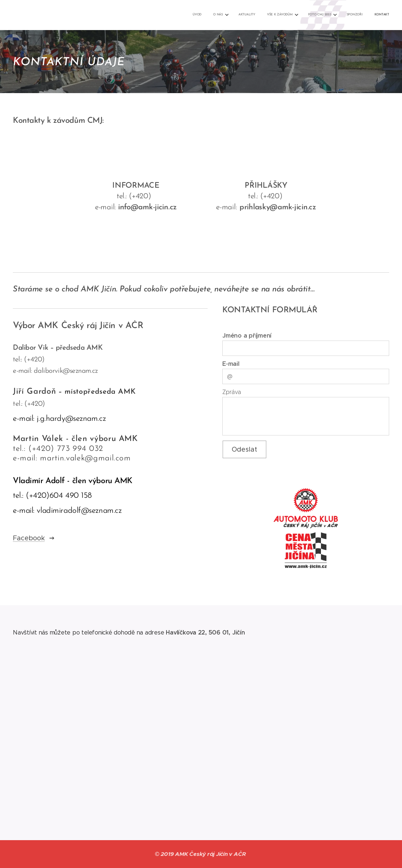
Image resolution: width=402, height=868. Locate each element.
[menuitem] (310, 15)
